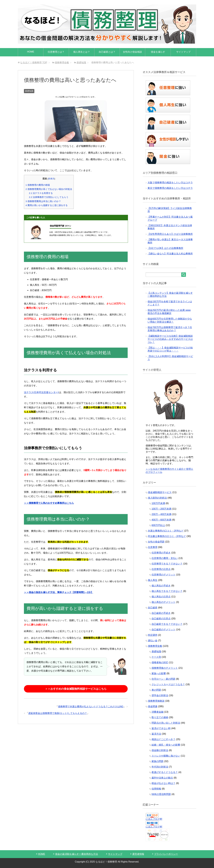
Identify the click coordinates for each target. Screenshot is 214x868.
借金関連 (153, 706)
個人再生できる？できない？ (167, 591)
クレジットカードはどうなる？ (168, 684)
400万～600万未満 (161, 520)
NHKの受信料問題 (161, 794)
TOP (34, 63)
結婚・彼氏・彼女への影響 (166, 745)
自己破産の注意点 (161, 619)
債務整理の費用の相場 (38, 185)
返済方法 (156, 734)
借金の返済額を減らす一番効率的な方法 (77, 854)
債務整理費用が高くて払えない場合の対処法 (49, 189)
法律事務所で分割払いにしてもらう (49, 197)
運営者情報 (138, 854)
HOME (31, 52)
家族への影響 (159, 673)
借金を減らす (158, 52)
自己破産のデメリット (163, 630)
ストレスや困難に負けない (166, 756)
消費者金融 (158, 712)
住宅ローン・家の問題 (163, 679)
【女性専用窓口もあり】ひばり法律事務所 (170, 234)
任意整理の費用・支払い (165, 558)
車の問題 (156, 690)
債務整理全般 (155, 646)
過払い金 (153, 641)
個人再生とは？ (82, 52)
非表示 (51, 179)
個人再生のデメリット (163, 602)
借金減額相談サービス (160, 492)
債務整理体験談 (156, 701)
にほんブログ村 (154, 819)
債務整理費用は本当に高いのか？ (43, 201)
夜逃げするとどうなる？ (165, 772)
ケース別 (156, 657)
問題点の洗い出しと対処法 (166, 723)
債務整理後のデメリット (165, 668)
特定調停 (153, 635)
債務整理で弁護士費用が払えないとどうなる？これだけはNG (91, 707)
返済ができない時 (161, 728)
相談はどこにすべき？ (163, 739)
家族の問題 (158, 761)
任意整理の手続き (161, 553)
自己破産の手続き (161, 613)
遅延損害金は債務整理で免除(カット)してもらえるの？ (58, 713)
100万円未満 (158, 503)
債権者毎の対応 (160, 662)
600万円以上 (158, 525)
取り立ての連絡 (160, 717)
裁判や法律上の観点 (162, 778)
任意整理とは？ (56, 52)
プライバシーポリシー (166, 854)
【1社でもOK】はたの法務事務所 (165, 248)
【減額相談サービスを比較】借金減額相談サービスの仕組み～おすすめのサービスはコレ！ (170, 339)
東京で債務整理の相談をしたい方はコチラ (170, 188)
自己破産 (153, 608)
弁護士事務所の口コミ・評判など (166, 531)
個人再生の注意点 (161, 597)
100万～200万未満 (161, 509)
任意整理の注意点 (161, 569)
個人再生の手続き (161, 586)
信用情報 (156, 789)
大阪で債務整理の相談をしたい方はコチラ (170, 183)
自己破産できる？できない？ (167, 624)
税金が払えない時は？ (163, 783)
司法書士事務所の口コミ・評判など (167, 536)
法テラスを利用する (41, 193)
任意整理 (153, 547)
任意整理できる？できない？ (167, 564)
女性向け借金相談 (132, 52)
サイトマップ (183, 52)
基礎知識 (29, 91)
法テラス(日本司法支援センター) (41, 392)
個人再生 (153, 580)
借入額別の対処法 (157, 498)
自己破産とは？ (107, 52)
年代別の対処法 (160, 767)
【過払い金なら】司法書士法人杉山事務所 (170, 254)
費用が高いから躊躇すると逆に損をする (47, 205)
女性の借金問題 (156, 542)
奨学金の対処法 (160, 695)
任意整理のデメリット (163, 575)
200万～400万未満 (161, 514)
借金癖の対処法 (160, 750)
